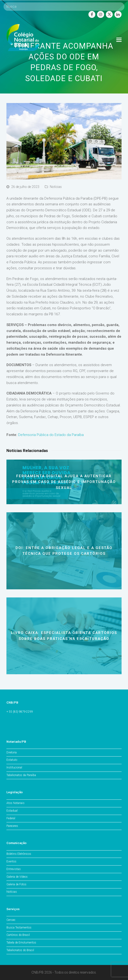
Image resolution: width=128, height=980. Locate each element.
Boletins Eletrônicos (19, 854)
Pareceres (12, 826)
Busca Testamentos (19, 928)
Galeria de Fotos (16, 884)
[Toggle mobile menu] (119, 40)
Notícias (56, 187)
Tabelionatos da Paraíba (21, 775)
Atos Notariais (15, 803)
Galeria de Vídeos (17, 877)
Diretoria (12, 752)
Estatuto (12, 760)
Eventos (11, 861)
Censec (11, 920)
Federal (11, 818)
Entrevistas (14, 869)
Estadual (12, 811)
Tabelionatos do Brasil (20, 950)
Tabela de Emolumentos (21, 943)
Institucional (14, 767)
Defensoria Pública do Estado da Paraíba (51, 435)
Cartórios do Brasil (18, 935)
